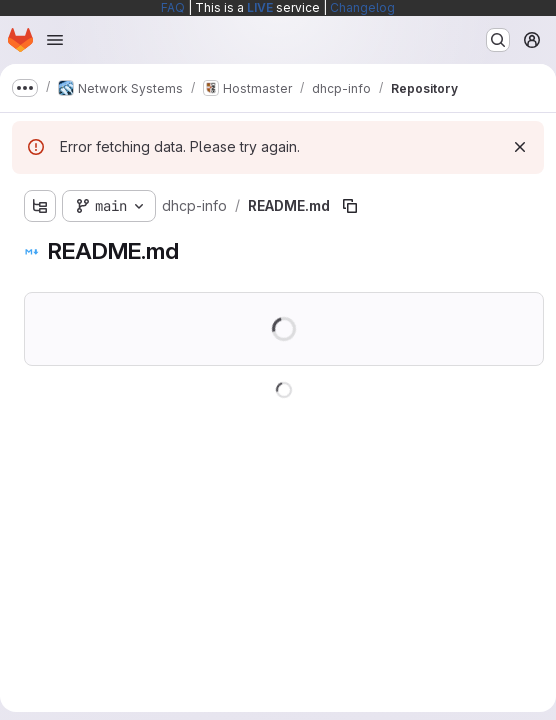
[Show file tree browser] (40, 206)
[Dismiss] (520, 147)
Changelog (362, 7)
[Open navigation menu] (55, 40)
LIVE (260, 7)
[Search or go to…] (498, 40)
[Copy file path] (350, 206)
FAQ (173, 7)
